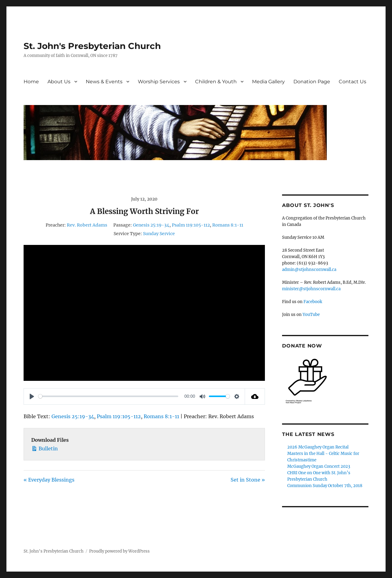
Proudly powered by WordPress (119, 551)
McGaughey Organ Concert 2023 (319, 466)
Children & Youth (216, 82)
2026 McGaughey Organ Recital (318, 447)
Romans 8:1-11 (228, 225)
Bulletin (45, 448)
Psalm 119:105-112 (191, 225)
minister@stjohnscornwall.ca (311, 289)
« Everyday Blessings (49, 480)
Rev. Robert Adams (87, 225)
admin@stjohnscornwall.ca (309, 270)
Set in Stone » (248, 480)
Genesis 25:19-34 (151, 225)
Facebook (313, 302)
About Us (59, 82)
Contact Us (352, 82)
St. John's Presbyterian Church (92, 46)
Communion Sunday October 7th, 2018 (325, 486)
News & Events (104, 82)
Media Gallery (268, 82)
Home (31, 82)
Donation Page (312, 82)
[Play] (32, 396)
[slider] (108, 396)
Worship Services (159, 82)
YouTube (311, 315)
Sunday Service (159, 234)
